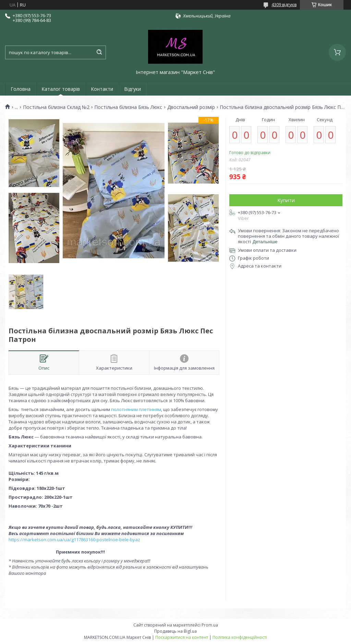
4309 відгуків (284, 5)
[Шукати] (99, 52)
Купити (286, 200)
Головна (21, 89)
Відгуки (132, 89)
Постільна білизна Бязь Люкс (128, 107)
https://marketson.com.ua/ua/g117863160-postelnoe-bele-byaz (74, 540)
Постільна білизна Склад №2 (56, 107)
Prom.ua (210, 625)
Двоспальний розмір (191, 107)
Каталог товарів (61, 89)
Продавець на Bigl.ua (175, 631)
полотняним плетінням (136, 409)
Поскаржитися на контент (182, 637)
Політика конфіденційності (240, 637)
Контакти (102, 89)
